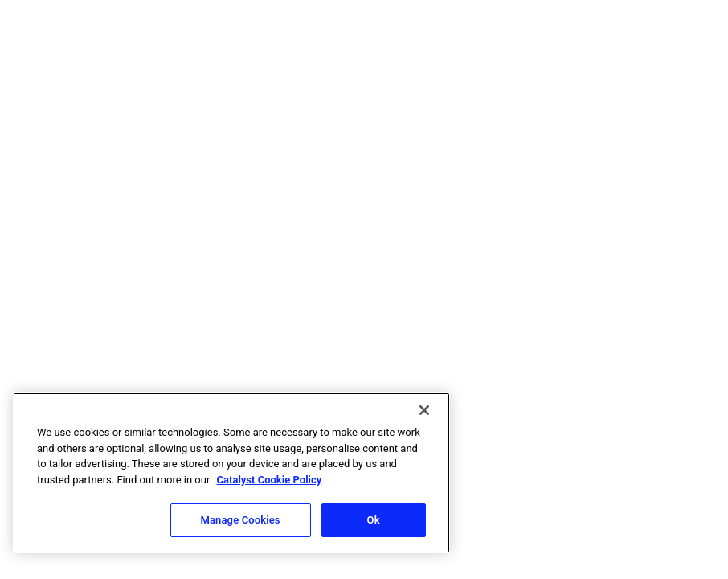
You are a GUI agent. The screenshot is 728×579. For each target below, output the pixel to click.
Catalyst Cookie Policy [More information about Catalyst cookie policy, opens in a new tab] (270, 480)
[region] (231, 473)
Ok (374, 520)
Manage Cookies (241, 520)
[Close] (424, 410)
